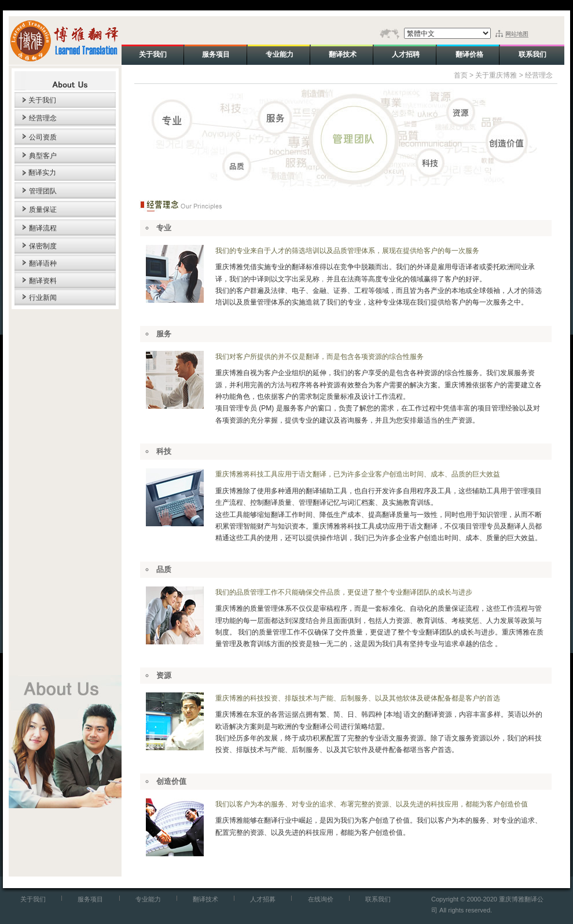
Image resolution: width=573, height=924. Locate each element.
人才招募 (263, 899)
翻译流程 (43, 228)
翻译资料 (43, 281)
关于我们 (42, 100)
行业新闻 (43, 298)
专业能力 (148, 899)
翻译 (299, 267)
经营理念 (43, 118)
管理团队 (43, 191)
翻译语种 (43, 263)
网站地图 (517, 34)
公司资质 (43, 137)
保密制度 (43, 246)
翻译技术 (205, 899)
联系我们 (378, 899)
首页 (461, 75)
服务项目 (90, 899)
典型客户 (43, 156)
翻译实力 (42, 173)
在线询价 (321, 899)
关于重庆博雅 (496, 75)
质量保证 (43, 210)
